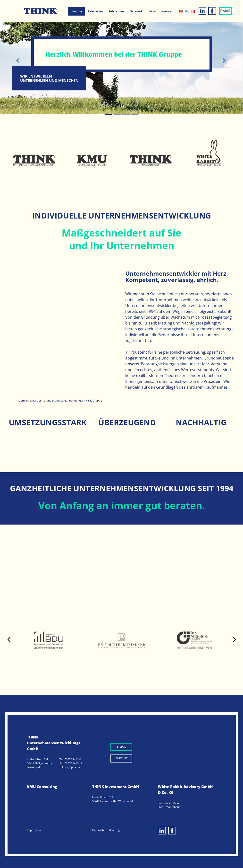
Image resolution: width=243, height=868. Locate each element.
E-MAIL (121, 747)
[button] (18, 61)
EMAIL (226, 11)
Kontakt (167, 11)
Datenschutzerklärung (106, 830)
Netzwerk (136, 11)
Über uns (76, 11)
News (152, 11)
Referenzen (116, 11)
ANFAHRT (121, 758)
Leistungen (95, 11)
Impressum (34, 830)
